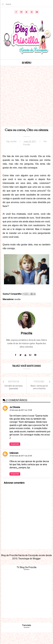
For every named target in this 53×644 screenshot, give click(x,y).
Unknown (14, 453)
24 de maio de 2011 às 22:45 (21, 456)
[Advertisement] (26, 100)
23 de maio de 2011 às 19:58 (21, 410)
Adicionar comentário (14, 483)
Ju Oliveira (15, 407)
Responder (15, 444)
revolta (13, 141)
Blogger (37, 559)
